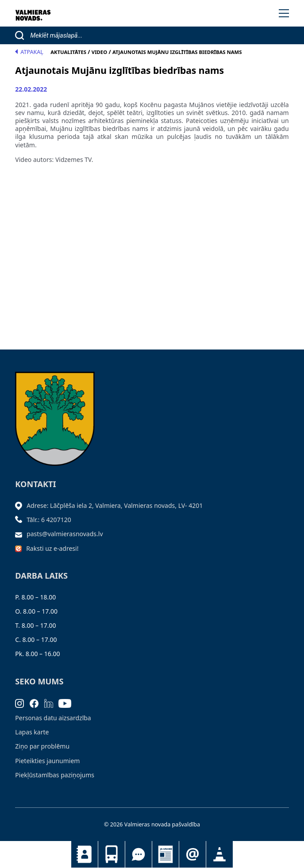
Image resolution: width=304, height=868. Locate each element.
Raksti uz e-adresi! (52, 548)
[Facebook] (37, 703)
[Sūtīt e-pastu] (21, 534)
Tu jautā (139, 854)
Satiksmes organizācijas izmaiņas (219, 854)
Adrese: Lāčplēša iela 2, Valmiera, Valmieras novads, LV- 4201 (115, 505)
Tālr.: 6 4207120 (49, 520)
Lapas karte (32, 732)
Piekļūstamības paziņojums (55, 775)
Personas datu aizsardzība (53, 718)
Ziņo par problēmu (42, 746)
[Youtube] (68, 703)
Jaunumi (165, 854)
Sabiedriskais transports (112, 854)
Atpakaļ (29, 52)
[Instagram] (22, 703)
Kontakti (85, 854)
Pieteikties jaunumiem (192, 854)
